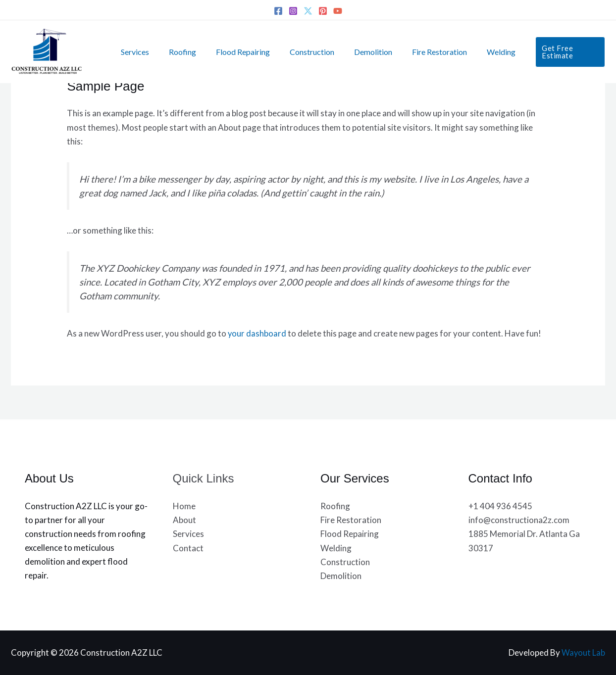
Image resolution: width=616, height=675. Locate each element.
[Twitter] (308, 11)
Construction (302, 52)
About (184, 520)
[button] (550, 52)
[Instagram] (293, 11)
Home (184, 506)
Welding (479, 52)
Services (137, 52)
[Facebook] (278, 11)
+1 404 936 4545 (500, 506)
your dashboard (257, 333)
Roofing (180, 52)
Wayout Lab (583, 652)
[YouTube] (338, 11)
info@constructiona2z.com (519, 520)
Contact (188, 548)
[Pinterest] (323, 11)
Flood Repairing (237, 52)
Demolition (359, 52)
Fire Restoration (422, 52)
